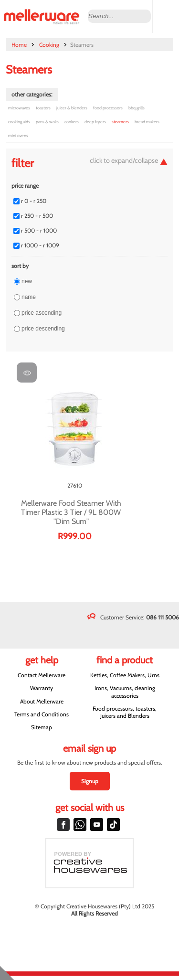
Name (29, 297)
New (27, 281)
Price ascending (42, 313)
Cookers (72, 122)
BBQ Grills (137, 108)
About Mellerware (42, 701)
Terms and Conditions (42, 714)
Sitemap (42, 727)
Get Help (42, 660)
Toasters (43, 108)
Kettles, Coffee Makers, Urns (125, 675)
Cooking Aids (19, 122)
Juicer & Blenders (72, 108)
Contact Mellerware (42, 675)
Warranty (42, 688)
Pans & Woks (47, 122)
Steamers (120, 122)
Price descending (43, 329)
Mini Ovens (18, 135)
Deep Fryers (95, 122)
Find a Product (125, 660)
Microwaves (19, 108)
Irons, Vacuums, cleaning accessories (125, 692)
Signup (90, 781)
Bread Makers (147, 122)
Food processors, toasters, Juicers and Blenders (125, 712)
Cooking (49, 45)
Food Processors (108, 108)
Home (19, 45)
